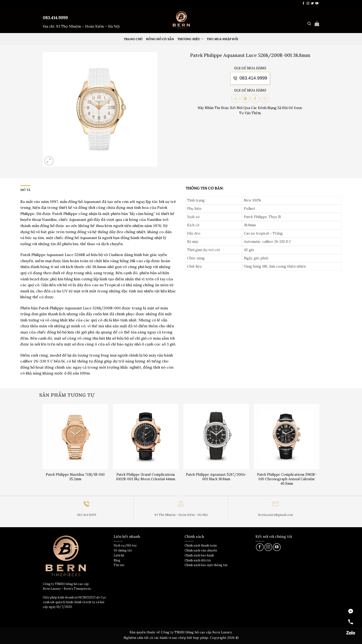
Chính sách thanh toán (201, 545)
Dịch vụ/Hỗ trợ (125, 545)
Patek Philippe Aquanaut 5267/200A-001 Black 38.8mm (216, 477)
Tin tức (119, 565)
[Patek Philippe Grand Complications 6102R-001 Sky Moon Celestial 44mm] (146, 437)
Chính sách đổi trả (198, 560)
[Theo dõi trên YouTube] (317, 4)
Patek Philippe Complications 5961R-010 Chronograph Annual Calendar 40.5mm (287, 479)
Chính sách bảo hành (199, 555)
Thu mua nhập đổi (222, 39)
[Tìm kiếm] (309, 24)
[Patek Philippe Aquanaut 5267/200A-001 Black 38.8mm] (216, 437)
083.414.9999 (55, 18)
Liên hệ (119, 555)
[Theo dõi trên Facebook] (303, 4)
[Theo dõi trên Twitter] (312, 4)
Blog (117, 560)
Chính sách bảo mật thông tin (206, 565)
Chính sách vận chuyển (201, 550)
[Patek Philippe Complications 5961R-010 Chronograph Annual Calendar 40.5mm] (287, 437)
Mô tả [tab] (25, 190)
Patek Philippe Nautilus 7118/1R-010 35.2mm (75, 477)
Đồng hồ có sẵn (160, 39)
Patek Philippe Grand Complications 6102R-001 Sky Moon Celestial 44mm (146, 477)
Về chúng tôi (123, 550)
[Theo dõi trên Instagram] (308, 4)
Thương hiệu (190, 39)
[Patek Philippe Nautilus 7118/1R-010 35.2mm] (75, 437)
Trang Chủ (133, 39)
